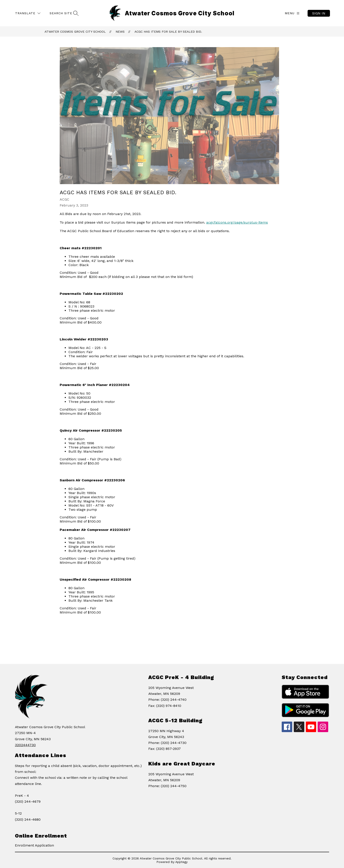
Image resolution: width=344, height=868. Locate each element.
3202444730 (25, 745)
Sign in (319, 13)
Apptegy (181, 862)
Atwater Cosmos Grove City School (75, 32)
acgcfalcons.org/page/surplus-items (237, 222)
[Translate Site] (28, 13)
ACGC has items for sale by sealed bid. (168, 32)
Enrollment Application (34, 845)
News (120, 32)
